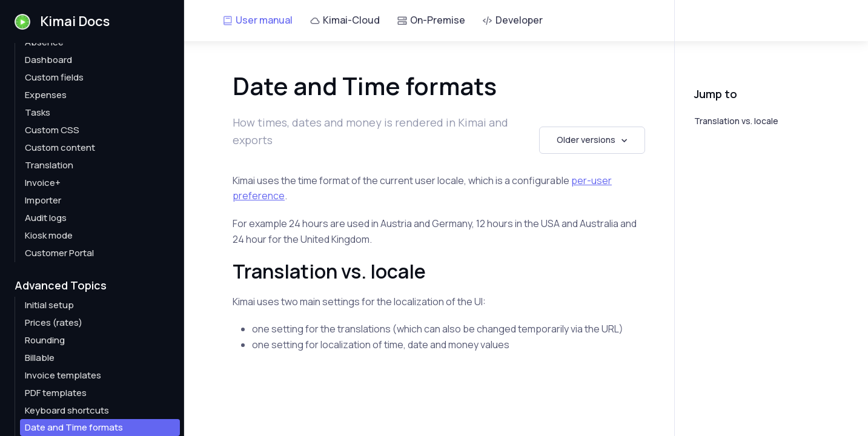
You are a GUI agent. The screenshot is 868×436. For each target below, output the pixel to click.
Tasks (38, 112)
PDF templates (56, 393)
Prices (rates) (54, 322)
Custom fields (54, 77)
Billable (40, 358)
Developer (512, 20)
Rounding (45, 340)
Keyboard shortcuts (67, 410)
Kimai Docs (62, 21)
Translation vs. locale (736, 121)
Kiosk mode (49, 235)
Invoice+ (43, 183)
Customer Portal (59, 253)
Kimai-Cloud (345, 20)
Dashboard (48, 60)
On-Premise (431, 20)
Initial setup (49, 305)
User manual (257, 20)
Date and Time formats (74, 427)
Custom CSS (52, 130)
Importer (43, 200)
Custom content (60, 147)
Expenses (46, 95)
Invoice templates (63, 375)
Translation (49, 165)
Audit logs (46, 218)
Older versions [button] (586, 140)
